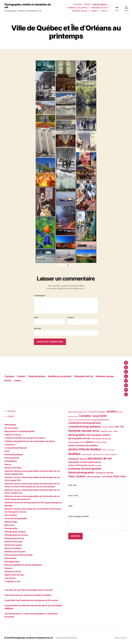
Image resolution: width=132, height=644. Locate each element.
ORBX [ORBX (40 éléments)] (115, 431)
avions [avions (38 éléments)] (120, 412)
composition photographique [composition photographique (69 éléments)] (85, 423)
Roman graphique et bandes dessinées (23, 565)
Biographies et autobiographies (20, 431)
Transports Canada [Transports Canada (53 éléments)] (104, 473)
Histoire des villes (13, 468)
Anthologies (10, 425)
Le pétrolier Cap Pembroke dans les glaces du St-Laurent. (31, 600)
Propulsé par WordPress (66, 638)
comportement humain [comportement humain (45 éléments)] (100, 420)
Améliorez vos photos (77, 8)
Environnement (12, 458)
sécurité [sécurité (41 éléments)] (98, 465)
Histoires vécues (80, 11)
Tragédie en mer (12, 581)
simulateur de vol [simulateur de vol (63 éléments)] (77, 459)
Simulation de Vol (99, 8)
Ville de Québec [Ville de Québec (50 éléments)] (94, 477)
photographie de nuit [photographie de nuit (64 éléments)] (79, 438)
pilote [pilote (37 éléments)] (104, 450)
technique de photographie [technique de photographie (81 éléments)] (85, 469)
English (11, 416)
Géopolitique (11, 461)
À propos (78, 4)
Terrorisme (10, 578)
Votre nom (98, 488)
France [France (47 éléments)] (111, 427)
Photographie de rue (14, 538)
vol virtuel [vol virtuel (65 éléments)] (107, 476)
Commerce (10, 445)
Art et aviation (11, 428)
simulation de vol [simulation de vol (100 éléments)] (99, 458)
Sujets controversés (14, 575)
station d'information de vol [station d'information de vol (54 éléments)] (81, 465)
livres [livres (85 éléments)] (96, 431)
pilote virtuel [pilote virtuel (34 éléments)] (111, 450)
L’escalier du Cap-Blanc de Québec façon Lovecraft (28, 590)
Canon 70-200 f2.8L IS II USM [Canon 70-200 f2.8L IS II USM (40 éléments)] (79, 420)
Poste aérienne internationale (19, 555)
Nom (37, 318)
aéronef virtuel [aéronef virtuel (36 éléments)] (73, 416)
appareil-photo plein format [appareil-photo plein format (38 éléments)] (78, 412)
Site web (37, 328)
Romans (8, 568)
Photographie (11, 528)
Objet (98, 509)
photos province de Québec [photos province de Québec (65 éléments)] (83, 445)
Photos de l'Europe (13, 542)
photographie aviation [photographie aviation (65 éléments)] (98, 435)
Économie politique (14, 454)
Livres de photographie (16, 518)
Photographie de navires (16, 535)
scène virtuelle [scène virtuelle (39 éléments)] (87, 454)
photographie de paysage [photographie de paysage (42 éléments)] (101, 439)
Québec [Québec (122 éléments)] (74, 454)
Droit (7, 451)
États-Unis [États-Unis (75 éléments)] (120, 476)
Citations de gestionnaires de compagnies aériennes (30, 441)
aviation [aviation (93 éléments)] (112, 411)
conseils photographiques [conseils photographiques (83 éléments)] (85, 427)
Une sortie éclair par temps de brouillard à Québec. (29, 595)
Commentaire (40, 296)
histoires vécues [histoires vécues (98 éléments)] (80, 431)
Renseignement (12, 562)
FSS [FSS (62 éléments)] (117, 427)
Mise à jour (10, 525)
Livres (104, 11)
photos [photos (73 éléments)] (90, 442)
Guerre (8, 464)
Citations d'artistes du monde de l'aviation (25, 438)
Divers (94, 11)
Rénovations (10, 558)
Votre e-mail (98, 498)
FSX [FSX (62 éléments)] (122, 427)
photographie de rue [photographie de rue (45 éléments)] (76, 442)
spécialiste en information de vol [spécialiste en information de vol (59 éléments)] (85, 462)
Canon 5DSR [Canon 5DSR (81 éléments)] (99, 416)
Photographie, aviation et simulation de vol (28, 6)
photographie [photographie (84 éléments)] (77, 435)
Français (12, 411)
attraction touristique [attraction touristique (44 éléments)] (97, 412)
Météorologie (11, 522)
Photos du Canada (13, 545)
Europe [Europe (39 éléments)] (104, 427)
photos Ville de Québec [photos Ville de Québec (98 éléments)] (85, 449)
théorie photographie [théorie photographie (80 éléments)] (81, 473)
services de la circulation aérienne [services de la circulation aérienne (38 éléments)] (105, 454)
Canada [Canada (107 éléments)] (85, 416)
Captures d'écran (13, 435)
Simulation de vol (13, 571)
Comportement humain (16, 448)
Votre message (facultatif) (98, 523)
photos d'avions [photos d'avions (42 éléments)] (101, 442)
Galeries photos (100, 4)
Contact (87, 4)
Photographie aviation (15, 532)
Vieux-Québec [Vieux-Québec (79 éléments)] (77, 476)
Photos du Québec (13, 548)
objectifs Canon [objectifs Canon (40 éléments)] (106, 431)
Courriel (71, 318)
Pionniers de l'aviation (15, 552)
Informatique (11, 515)
